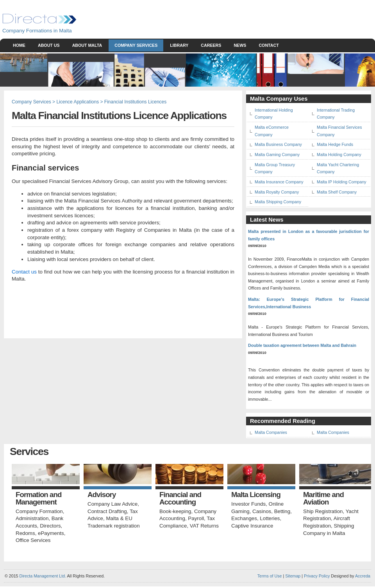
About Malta (87, 45)
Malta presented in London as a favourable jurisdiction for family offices (309, 235)
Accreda (363, 576)
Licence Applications (78, 102)
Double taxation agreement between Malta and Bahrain (302, 345)
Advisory (102, 495)
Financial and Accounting (180, 498)
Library (179, 45)
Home (19, 45)
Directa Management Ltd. (43, 576)
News (240, 45)
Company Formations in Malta (37, 31)
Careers (211, 45)
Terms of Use (270, 576)
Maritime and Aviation (323, 498)
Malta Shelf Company (337, 192)
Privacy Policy (317, 576)
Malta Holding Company (339, 155)
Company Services (136, 45)
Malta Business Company (278, 144)
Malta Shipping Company (278, 202)
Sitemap (292, 576)
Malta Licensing (256, 495)
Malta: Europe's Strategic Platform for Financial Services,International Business (309, 303)
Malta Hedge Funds (335, 144)
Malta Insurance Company (279, 182)
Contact (269, 45)
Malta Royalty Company (277, 192)
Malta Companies (271, 432)
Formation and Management (38, 498)
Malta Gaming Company (277, 155)
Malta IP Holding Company (342, 182)
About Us (49, 45)
